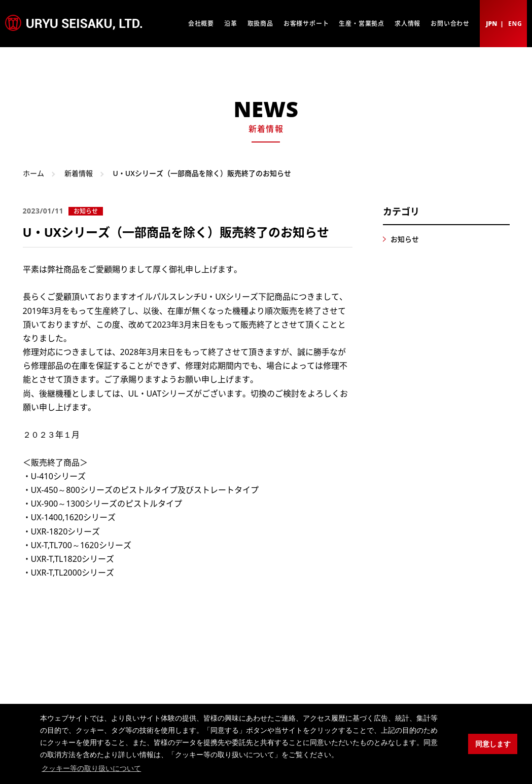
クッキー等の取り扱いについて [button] (91, 768)
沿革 (231, 24)
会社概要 (201, 24)
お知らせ (405, 239)
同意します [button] (493, 744)
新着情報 (79, 173)
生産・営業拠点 (362, 24)
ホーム (33, 173)
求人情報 (407, 24)
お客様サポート (306, 24)
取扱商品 (260, 24)
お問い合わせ (450, 24)
